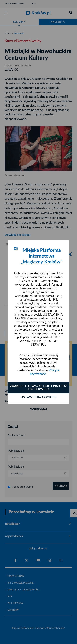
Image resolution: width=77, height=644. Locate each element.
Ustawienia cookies (38, 397)
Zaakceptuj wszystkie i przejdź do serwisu (38, 388)
